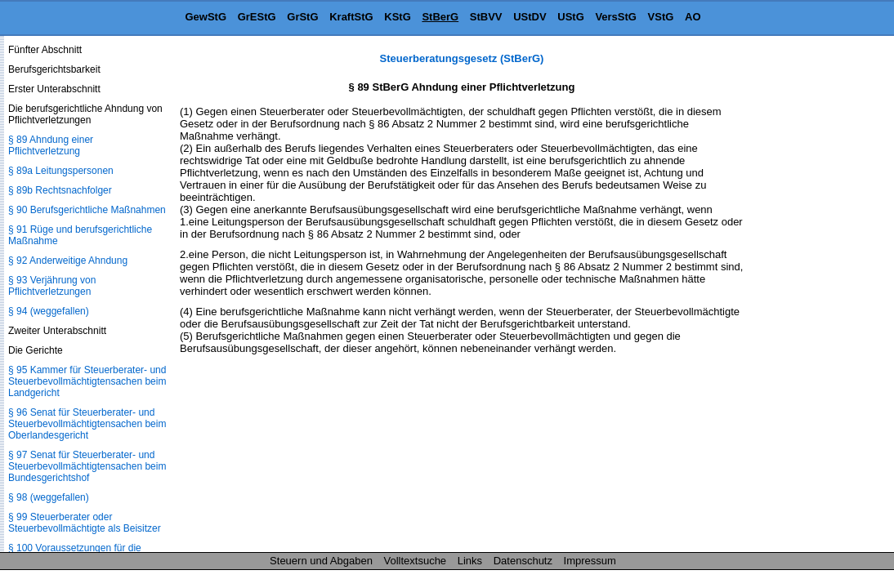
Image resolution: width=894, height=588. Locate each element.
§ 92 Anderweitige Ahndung (68, 261)
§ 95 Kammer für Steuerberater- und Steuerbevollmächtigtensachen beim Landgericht (87, 381)
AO (693, 17)
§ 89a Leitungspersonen (61, 171)
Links (470, 561)
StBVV (486, 17)
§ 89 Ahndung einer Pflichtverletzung (51, 145)
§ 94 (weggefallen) (49, 311)
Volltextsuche (416, 561)
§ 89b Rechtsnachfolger (60, 190)
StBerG (440, 17)
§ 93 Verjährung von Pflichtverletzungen (52, 286)
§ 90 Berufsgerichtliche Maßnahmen (87, 210)
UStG (571, 17)
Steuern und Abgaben (321, 561)
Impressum (590, 561)
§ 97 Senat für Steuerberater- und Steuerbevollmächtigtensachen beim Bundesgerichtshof (87, 466)
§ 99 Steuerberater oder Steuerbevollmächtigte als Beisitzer (85, 523)
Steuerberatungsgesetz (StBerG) (462, 58)
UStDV (530, 17)
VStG (661, 17)
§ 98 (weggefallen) (49, 497)
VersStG (616, 17)
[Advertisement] (812, 297)
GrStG (302, 17)
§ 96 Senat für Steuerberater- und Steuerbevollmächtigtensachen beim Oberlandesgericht (87, 424)
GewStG (206, 17)
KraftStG (351, 17)
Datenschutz (523, 561)
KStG (398, 17)
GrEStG (257, 17)
